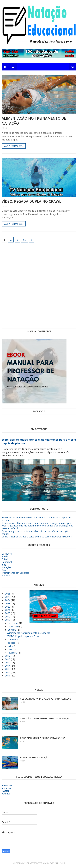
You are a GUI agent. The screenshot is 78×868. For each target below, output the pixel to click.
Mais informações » (14, 146)
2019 (8, 617)
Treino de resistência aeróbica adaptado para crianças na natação (36, 523)
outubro (12, 630)
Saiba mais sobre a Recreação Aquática (43, 738)
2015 (8, 662)
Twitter (5, 791)
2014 (8, 666)
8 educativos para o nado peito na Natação (46, 699)
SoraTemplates (34, 863)
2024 (8, 600)
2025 (8, 597)
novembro (14, 626)
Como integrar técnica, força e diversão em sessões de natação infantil (35, 532)
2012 (8, 672)
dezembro (13, 623)
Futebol (6, 556)
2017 (8, 656)
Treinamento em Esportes (15, 573)
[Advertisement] (39, 285)
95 (24, 240)
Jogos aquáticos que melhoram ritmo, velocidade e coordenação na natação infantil (37, 527)
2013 (8, 669)
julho (11, 646)
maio (11, 649)
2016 (8, 659)
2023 (8, 603)
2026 (8, 594)
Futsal (5, 559)
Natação (6, 567)
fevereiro (13, 653)
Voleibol (6, 576)
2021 (8, 610)
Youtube (6, 794)
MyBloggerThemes (55, 863)
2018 (8, 620)
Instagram (7, 788)
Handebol (7, 562)
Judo (4, 565)
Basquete (7, 554)
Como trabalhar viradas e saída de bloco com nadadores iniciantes (37, 537)
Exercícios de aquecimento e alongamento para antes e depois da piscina (36, 519)
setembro (13, 640)
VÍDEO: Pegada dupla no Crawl (31, 201)
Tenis (4, 570)
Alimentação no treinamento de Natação (29, 633)
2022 (8, 607)
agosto (12, 643)
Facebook (7, 785)
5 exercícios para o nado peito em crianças (45, 718)
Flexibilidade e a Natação (35, 757)
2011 (8, 676)
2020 (8, 613)
